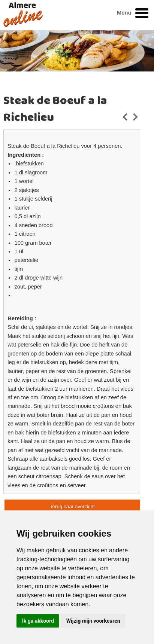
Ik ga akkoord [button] (38, 621)
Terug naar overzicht (72, 506)
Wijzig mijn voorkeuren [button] (93, 621)
